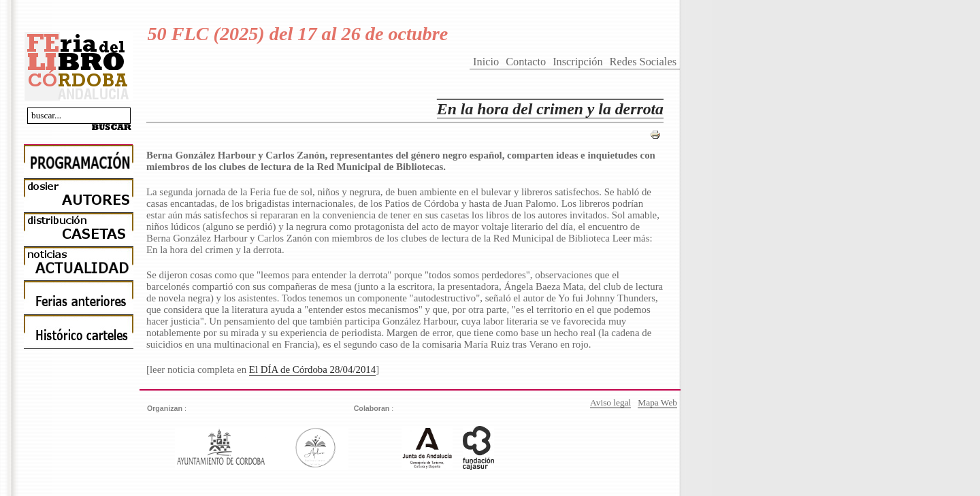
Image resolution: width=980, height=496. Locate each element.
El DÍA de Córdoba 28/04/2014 (312, 369)
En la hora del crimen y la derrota (550, 109)
